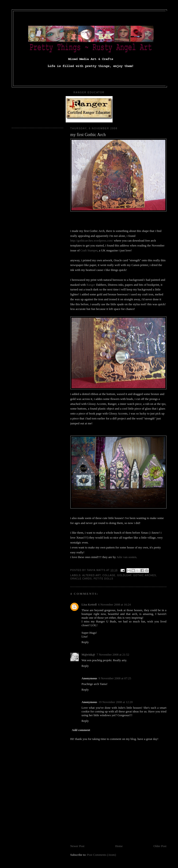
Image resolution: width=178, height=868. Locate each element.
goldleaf (124, 575)
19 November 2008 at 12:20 (116, 702)
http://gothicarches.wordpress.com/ (92, 240)
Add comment (81, 730)
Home (119, 846)
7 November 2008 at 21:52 (113, 655)
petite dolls (103, 579)
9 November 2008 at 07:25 (115, 678)
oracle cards (81, 579)
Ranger (91, 285)
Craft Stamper (89, 250)
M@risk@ (88, 655)
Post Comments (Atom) (102, 855)
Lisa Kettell (89, 604)
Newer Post (77, 846)
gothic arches (145, 575)
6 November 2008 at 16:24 (114, 604)
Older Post (160, 846)
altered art (91, 575)
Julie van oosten (126, 557)
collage (109, 575)
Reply (85, 642)
